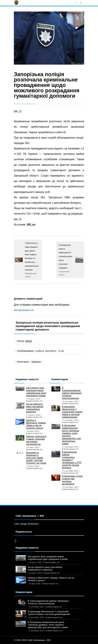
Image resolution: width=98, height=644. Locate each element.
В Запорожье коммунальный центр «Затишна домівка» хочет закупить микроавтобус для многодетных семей (71, 434)
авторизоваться (24, 310)
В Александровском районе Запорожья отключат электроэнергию (72, 393)
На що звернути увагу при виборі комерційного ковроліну (35, 408)
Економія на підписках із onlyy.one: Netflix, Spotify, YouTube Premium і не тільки (36, 458)
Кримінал (36, 362)
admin (29, 341)
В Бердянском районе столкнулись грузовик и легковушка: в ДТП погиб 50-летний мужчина (72, 460)
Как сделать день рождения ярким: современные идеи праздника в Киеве (36, 392)
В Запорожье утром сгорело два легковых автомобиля (72, 480)
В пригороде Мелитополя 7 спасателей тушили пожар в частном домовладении (72, 412)
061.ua (31, 225)
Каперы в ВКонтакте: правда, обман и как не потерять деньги (36, 424)
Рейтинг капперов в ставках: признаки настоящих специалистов (36, 440)
